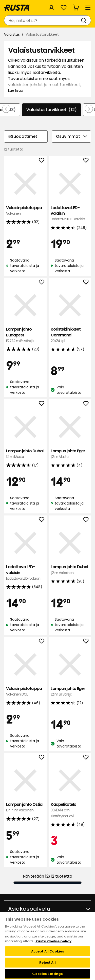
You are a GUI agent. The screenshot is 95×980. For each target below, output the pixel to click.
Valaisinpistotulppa (25, 211)
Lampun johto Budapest (25, 335)
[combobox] (42, 20)
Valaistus (12, 34)
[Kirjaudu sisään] (51, 8)
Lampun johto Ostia (25, 807)
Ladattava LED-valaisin (70, 214)
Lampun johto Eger (70, 454)
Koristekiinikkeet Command (70, 335)
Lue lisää (16, 90)
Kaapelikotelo (70, 810)
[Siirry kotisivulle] (17, 8)
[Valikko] (88, 8)
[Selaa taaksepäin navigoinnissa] (6, 109)
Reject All (47, 963)
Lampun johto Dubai (25, 454)
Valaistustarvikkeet (52, 110)
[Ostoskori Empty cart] (76, 8)
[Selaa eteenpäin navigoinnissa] (89, 109)
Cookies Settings (47, 974)
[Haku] (85, 20)
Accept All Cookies (48, 951)
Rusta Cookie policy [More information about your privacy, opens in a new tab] (53, 941)
